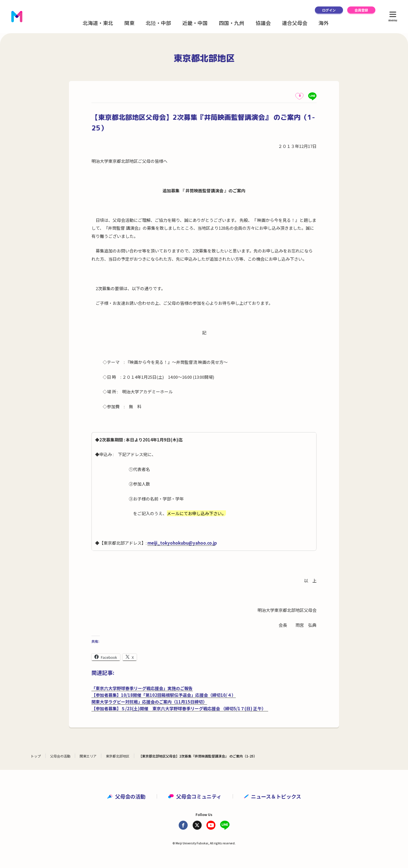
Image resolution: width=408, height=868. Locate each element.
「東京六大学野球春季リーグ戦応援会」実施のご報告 (142, 688)
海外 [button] (324, 23)
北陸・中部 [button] (158, 23)
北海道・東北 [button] (98, 23)
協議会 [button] (263, 23)
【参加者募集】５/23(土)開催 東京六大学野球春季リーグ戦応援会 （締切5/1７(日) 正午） (180, 708)
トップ (36, 756)
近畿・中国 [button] (195, 23)
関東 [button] (129, 23)
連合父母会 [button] (295, 23)
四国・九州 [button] (232, 23)
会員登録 (361, 10)
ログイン (329, 10)
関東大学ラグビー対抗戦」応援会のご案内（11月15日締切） (149, 702)
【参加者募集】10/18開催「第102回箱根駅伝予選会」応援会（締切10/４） (164, 695)
